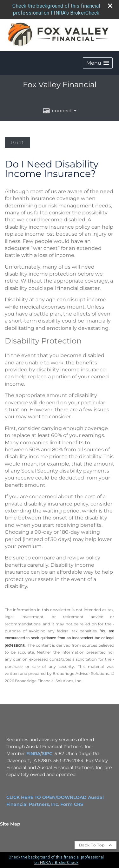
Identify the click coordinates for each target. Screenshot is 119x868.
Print (17, 142)
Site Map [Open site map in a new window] (10, 824)
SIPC (47, 754)
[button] (98, 63)
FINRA (33, 754)
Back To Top (96, 845)
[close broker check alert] (110, 6)
